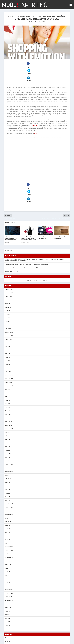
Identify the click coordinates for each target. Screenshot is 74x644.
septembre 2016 (9, 572)
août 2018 (8, 490)
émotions (36, 111)
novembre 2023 (9, 265)
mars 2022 (8, 336)
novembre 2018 (9, 479)
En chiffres (8, 616)
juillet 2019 (8, 451)
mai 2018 (7, 501)
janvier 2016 (8, 601)
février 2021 (8, 383)
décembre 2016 (9, 561)
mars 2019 (8, 465)
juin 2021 (7, 368)
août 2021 (8, 361)
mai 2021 (7, 372)
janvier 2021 (8, 386)
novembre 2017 (9, 522)
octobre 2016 (8, 569)
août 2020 (8, 404)
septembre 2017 (9, 529)
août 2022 (8, 318)
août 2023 (8, 275)
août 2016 (8, 576)
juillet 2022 (8, 322)
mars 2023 (8, 293)
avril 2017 (8, 547)
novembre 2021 (9, 350)
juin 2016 (7, 583)
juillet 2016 (8, 579)
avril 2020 (8, 418)
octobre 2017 (8, 526)
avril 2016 (8, 590)
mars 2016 (8, 594)
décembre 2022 (9, 304)
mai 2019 (7, 458)
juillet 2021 (8, 365)
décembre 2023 (9, 261)
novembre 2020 (9, 393)
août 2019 (8, 447)
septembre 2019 (9, 443)
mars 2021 (8, 379)
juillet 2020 (8, 408)
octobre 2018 (8, 483)
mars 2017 (8, 551)
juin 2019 (7, 454)
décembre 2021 (9, 347)
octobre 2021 (8, 354)
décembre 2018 (9, 476)
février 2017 (8, 554)
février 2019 (8, 468)
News (48, 22)
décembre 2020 (9, 390)
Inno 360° (8, 620)
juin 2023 (7, 283)
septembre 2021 (9, 358)
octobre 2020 (8, 397)
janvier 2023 (8, 300)
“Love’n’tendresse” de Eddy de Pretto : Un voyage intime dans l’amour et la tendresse (27, 236)
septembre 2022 (9, 315)
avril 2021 (8, 376)
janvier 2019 (8, 472)
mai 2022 (7, 329)
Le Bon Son (8, 627)
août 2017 (8, 533)
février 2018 (8, 511)
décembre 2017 (9, 518)
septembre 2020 (9, 401)
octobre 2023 (8, 268)
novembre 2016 (9, 565)
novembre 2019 (9, 436)
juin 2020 (7, 411)
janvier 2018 (8, 515)
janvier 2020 (8, 429)
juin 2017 (7, 540)
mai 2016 (7, 586)
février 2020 (8, 426)
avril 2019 (8, 461)
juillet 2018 (8, 493)
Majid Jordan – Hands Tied (12, 243)
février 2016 (8, 597)
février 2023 (8, 297)
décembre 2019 (9, 433)
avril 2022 (8, 333)
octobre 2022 (8, 311)
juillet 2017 (8, 536)
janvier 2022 (8, 343)
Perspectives (8, 634)
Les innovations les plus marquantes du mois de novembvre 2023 (22, 240)
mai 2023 (7, 286)
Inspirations (8, 624)
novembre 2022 (9, 308)
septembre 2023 (9, 272)
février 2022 (8, 340)
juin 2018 (7, 497)
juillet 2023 (8, 279)
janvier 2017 (8, 558)
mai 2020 (7, 415)
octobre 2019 (8, 440)
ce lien (36, 120)
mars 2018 (8, 508)
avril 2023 (8, 290)
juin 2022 (7, 325)
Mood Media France (33, 22)
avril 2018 (8, 504)
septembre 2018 (9, 486)
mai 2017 (7, 544)
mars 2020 (8, 422)
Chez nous (8, 613)
